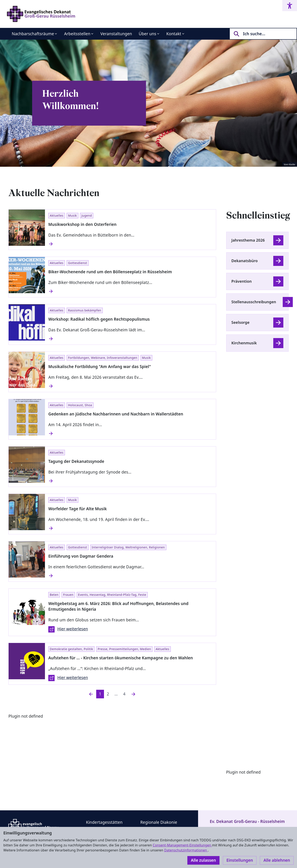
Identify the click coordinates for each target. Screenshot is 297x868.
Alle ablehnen (277, 860)
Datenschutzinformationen (186, 850)
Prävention (242, 281)
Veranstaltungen (116, 34)
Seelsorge (240, 322)
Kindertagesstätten (104, 822)
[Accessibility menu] (290, 6)
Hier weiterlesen (68, 629)
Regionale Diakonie (159, 822)
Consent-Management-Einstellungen (182, 845)
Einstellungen (240, 860)
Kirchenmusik (244, 343)
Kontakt (174, 34)
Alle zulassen (203, 860)
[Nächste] (133, 694)
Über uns (148, 34)
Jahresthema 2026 (248, 240)
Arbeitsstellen (77, 34)
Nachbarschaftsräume (33, 34)
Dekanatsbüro (245, 261)
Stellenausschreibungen (254, 302)
